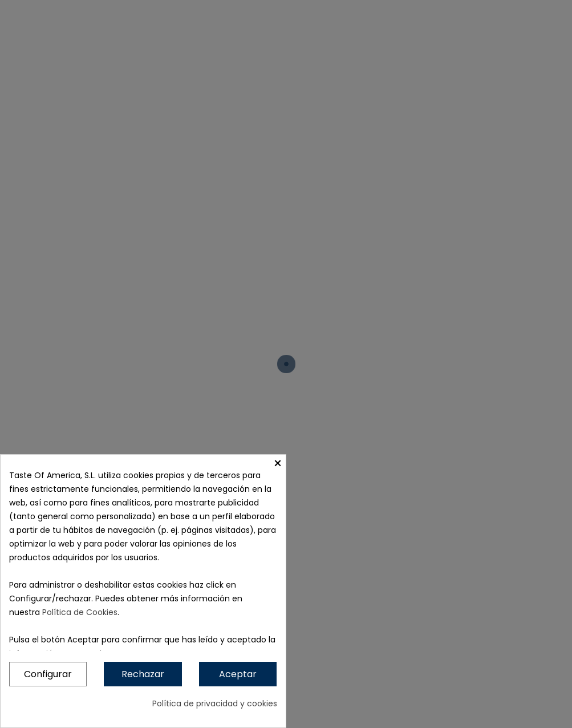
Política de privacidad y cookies (215, 703)
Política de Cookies (80, 612)
